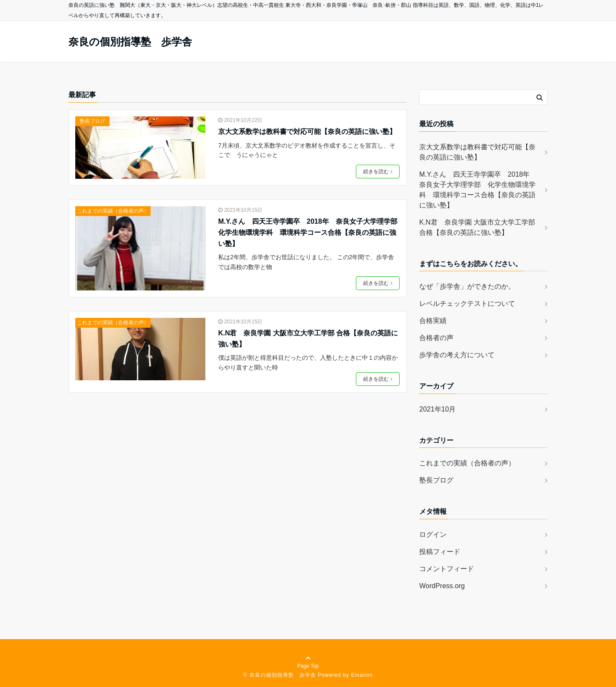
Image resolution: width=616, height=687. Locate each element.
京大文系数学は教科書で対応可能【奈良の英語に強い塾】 (307, 132)
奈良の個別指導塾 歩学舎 (130, 42)
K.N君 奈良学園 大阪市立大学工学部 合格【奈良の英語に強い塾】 (308, 339)
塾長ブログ (92, 121)
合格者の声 (436, 338)
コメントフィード (447, 569)
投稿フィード (440, 552)
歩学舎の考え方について (457, 355)
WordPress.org (442, 586)
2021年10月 (437, 409)
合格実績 (433, 321)
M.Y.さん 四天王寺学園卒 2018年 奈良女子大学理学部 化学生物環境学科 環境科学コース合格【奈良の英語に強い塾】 (309, 232)
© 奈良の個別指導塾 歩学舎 (280, 675)
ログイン (433, 534)
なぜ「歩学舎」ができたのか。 (467, 286)
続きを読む (378, 172)
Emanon (362, 675)
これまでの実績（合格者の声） (113, 211)
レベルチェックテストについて (467, 304)
